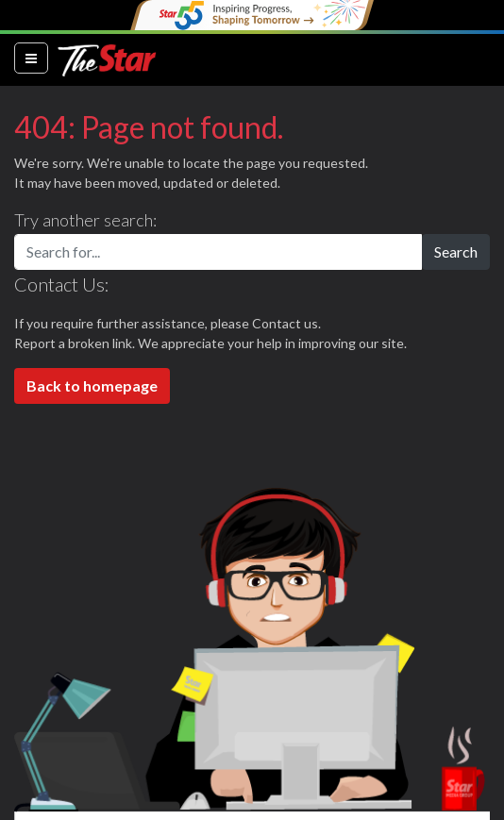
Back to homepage (92, 385)
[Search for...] (218, 252)
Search (456, 251)
